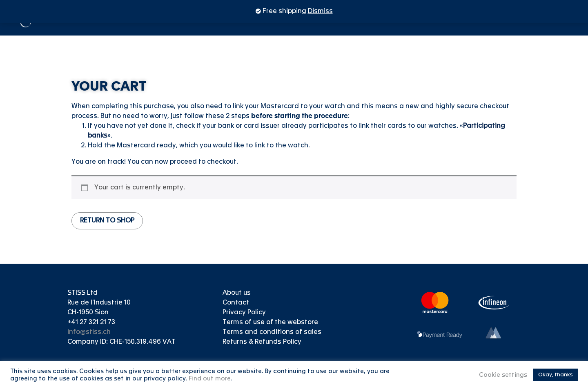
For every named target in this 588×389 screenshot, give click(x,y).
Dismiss (320, 11)
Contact (236, 303)
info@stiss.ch (89, 332)
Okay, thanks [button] (556, 375)
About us (237, 293)
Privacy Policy (244, 313)
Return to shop (107, 221)
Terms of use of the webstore (270, 322)
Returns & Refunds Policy (262, 342)
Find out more (210, 379)
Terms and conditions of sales (272, 332)
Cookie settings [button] (503, 375)
